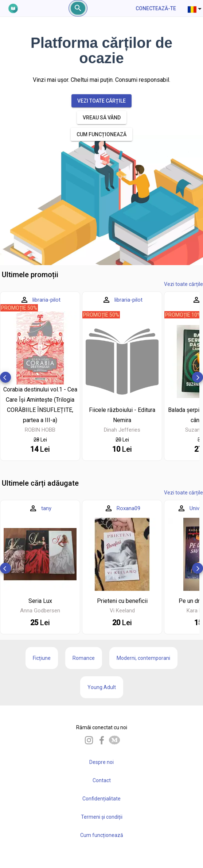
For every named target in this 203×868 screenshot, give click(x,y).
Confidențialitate (101, 799)
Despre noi (101, 762)
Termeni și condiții (102, 817)
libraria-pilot (46, 300)
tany (46, 508)
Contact (102, 780)
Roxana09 (128, 508)
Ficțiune (42, 658)
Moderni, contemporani (143, 658)
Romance (84, 658)
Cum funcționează (102, 835)
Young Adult (102, 687)
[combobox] (195, 8)
